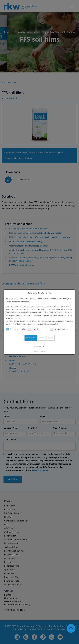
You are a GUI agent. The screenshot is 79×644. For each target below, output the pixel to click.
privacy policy (16, 318)
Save (51, 338)
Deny (42, 338)
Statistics (34, 329)
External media (58, 329)
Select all (31, 338)
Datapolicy (42, 352)
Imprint (36, 352)
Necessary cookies (16, 329)
